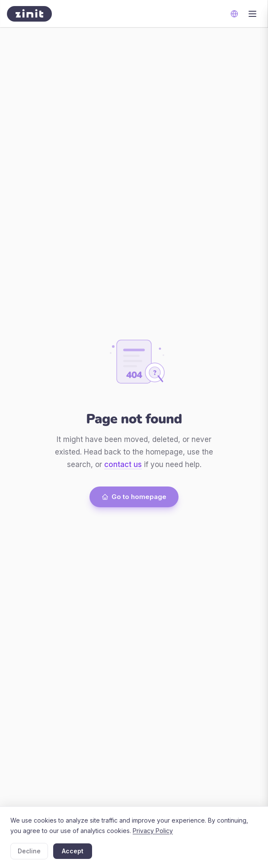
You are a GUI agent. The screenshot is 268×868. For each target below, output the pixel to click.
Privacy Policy (153, 831)
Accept (73, 851)
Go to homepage (134, 497)
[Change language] (234, 14)
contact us (123, 464)
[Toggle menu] (252, 14)
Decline (29, 851)
